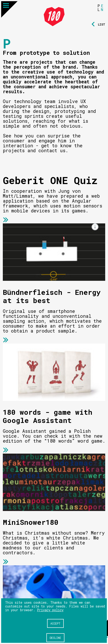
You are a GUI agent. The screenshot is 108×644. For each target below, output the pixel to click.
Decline (55, 638)
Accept (55, 623)
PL (99, 8)
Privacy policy (50, 610)
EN (102, 8)
